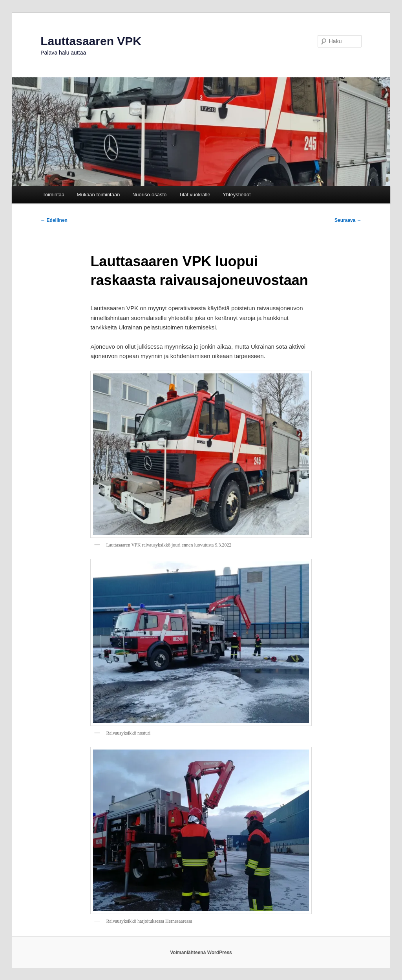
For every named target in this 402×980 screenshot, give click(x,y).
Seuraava (348, 220)
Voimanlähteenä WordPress (201, 953)
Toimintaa (53, 195)
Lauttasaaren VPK (91, 41)
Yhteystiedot (237, 195)
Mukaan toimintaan (99, 195)
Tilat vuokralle (195, 195)
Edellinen (54, 220)
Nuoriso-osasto (149, 195)
